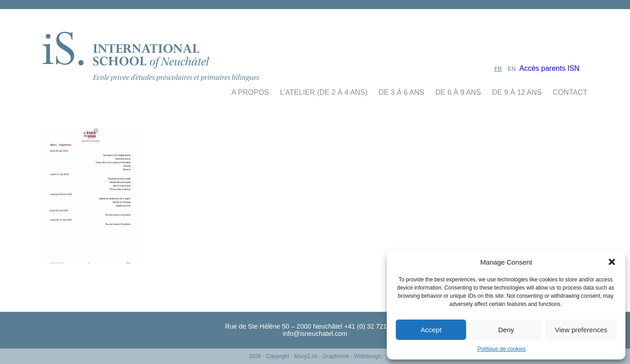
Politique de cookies (502, 349)
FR (498, 69)
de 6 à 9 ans (458, 92)
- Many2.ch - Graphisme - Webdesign (336, 356)
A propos (250, 92)
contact (570, 92)
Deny (506, 330)
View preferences (581, 330)
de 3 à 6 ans (401, 92)
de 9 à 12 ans (517, 92)
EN (512, 69)
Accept (431, 330)
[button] (612, 262)
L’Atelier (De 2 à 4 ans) (324, 92)
